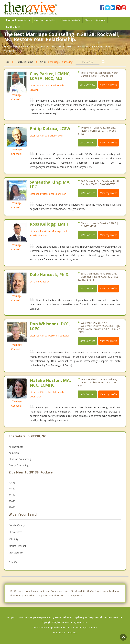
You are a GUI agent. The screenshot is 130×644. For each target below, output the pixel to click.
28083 (12, 507)
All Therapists (16, 447)
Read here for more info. (65, 633)
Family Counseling (19, 465)
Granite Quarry (17, 525)
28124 (12, 495)
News (88, 20)
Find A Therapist (18, 20)
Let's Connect (87, 85)
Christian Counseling (20, 459)
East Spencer (16, 553)
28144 (12, 489)
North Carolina (24, 62)
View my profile (109, 85)
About (101, 20)
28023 (12, 501)
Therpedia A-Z (70, 20)
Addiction (14, 453)
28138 (43, 62)
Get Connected (45, 20)
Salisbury (13, 539)
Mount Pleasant (17, 546)
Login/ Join (14, 27)
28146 (12, 483)
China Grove (15, 532)
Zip (8, 62)
